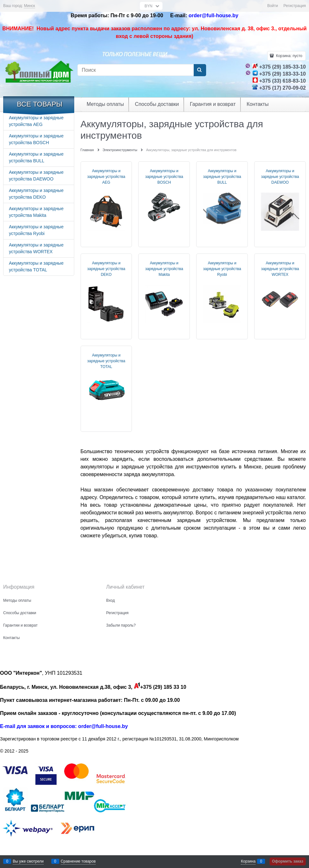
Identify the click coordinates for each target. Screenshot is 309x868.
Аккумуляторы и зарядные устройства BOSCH (164, 177)
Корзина (248, 861)
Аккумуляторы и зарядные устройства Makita (164, 269)
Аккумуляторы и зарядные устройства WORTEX (280, 269)
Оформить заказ (288, 861)
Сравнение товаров (78, 861)
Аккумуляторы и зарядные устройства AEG (106, 177)
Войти (273, 6)
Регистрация (295, 6)
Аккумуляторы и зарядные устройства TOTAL (106, 361)
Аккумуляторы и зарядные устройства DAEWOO (280, 177)
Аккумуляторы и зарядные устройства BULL (222, 177)
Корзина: (289, 56)
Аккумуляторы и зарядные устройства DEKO (106, 269)
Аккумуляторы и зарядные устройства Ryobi (222, 269)
